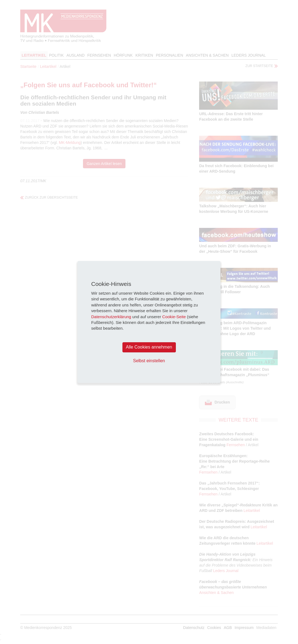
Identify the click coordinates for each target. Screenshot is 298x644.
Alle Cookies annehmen (149, 347)
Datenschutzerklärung (111, 317)
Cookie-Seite (174, 317)
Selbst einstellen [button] (149, 361)
